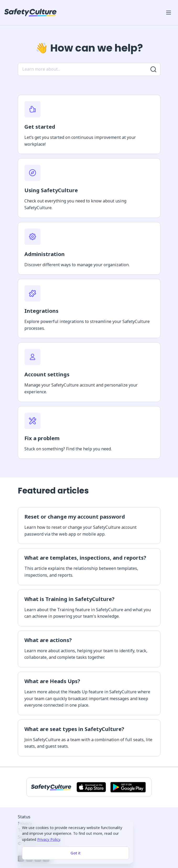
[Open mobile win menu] (169, 13)
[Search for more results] (153, 69)
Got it (75, 853)
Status (24, 817)
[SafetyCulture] (30, 13)
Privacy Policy (49, 839)
